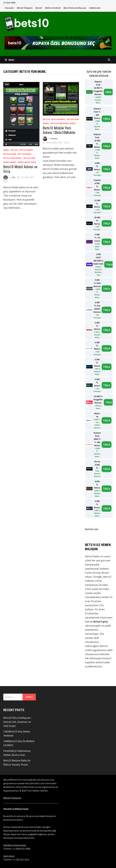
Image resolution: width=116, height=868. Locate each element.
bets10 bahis (26, 150)
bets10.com (92, 529)
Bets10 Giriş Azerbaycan (75, 8)
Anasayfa (9, 8)
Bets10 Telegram (25, 8)
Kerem (54, 138)
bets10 (14, 150)
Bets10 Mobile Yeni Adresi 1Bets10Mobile (59, 130)
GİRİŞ (108, 92)
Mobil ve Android (53, 8)
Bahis (6, 150)
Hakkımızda (95, 8)
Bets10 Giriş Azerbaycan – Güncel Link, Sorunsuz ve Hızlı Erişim (18, 722)
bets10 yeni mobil (13, 158)
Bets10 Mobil (25, 154)
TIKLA (107, 119)
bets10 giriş (10, 154)
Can (13, 177)
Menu (10, 60)
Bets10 (39, 8)
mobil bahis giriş (27, 162)
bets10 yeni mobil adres (63, 123)
